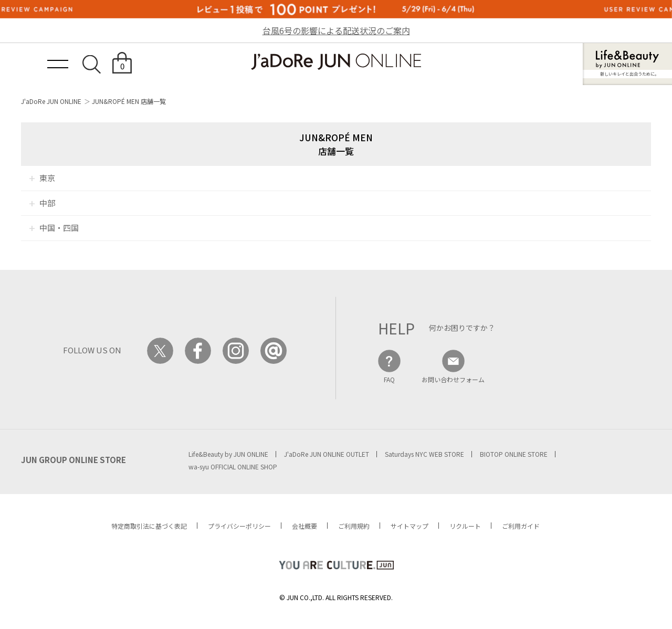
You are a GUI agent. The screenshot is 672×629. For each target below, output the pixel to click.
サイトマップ (409, 526)
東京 (47, 178)
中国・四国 (59, 228)
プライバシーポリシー (239, 526)
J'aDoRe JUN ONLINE (51, 101)
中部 (47, 203)
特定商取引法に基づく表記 (149, 526)
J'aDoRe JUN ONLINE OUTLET (327, 454)
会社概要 (304, 526)
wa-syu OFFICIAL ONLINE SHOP (233, 466)
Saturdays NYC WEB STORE (424, 454)
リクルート (465, 526)
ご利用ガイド (521, 526)
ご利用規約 (354, 526)
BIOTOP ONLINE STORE (514, 454)
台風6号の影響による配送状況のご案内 (336, 30)
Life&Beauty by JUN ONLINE (228, 454)
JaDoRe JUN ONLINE (336, 62)
